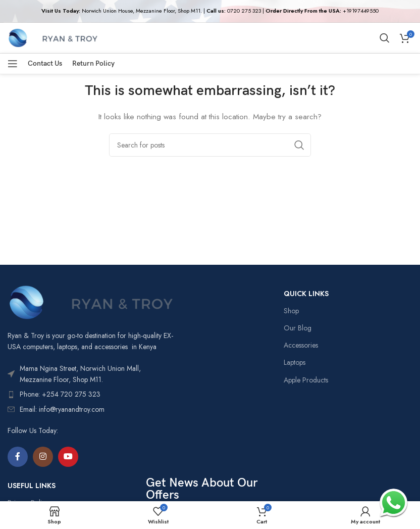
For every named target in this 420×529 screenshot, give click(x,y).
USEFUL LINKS (32, 486)
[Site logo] (53, 37)
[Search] (385, 38)
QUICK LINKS (306, 294)
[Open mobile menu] (13, 64)
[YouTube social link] (68, 457)
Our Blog (298, 328)
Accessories (301, 345)
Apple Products (306, 380)
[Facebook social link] (18, 457)
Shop (291, 311)
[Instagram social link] (43, 457)
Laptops (295, 362)
